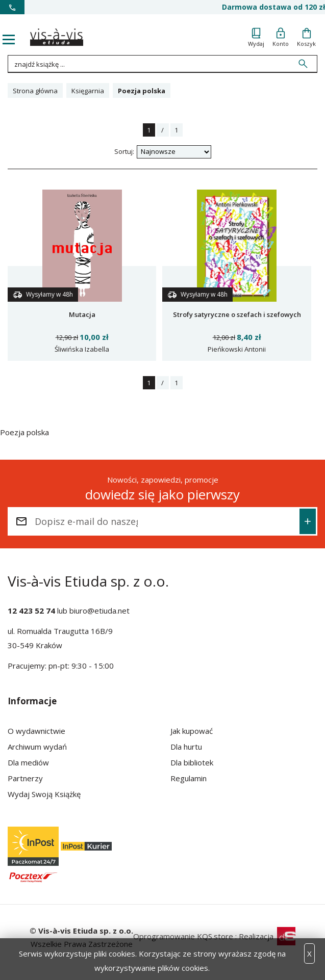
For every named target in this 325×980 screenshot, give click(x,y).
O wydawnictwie (36, 731)
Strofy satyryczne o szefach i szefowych (237, 314)
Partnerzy (25, 778)
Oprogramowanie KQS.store (183, 936)
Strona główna (35, 91)
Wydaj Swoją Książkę (44, 794)
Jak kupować (192, 731)
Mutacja (82, 314)
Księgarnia (88, 91)
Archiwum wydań (37, 747)
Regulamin (189, 778)
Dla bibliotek (192, 762)
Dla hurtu (186, 747)
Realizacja (267, 936)
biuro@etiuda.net (99, 611)
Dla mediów (28, 762)
